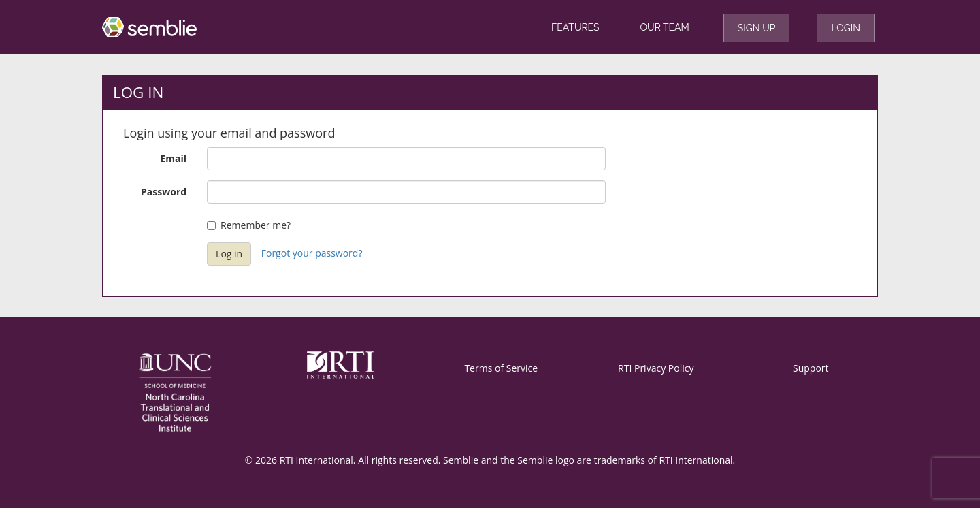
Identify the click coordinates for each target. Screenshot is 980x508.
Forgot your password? (312, 253)
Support (811, 368)
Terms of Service (501, 368)
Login (846, 28)
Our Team (665, 27)
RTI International (696, 460)
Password (164, 192)
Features (575, 27)
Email (174, 158)
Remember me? (249, 225)
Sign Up (757, 28)
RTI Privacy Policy (656, 368)
